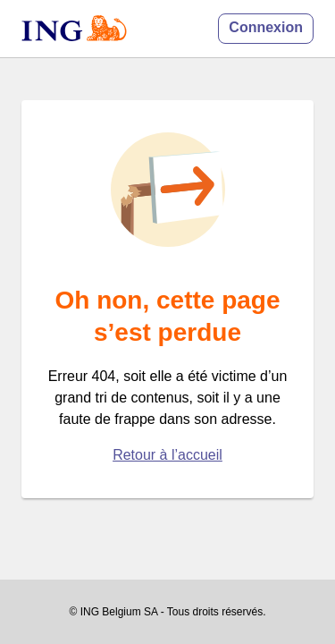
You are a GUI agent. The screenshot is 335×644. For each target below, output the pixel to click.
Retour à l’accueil (167, 455)
